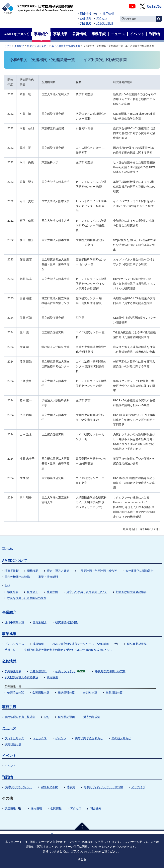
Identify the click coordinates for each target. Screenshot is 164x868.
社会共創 (52, 592)
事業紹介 (19, 46)
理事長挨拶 (12, 571)
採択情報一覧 (66, 692)
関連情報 (52, 677)
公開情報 (86, 18)
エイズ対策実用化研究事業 (66, 46)
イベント (61, 738)
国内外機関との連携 (17, 577)
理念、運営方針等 (58, 571)
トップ (8, 46)
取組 (7, 586)
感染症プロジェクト (38, 46)
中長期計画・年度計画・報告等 (97, 571)
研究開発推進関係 (66, 622)
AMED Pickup (50, 787)
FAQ (47, 717)
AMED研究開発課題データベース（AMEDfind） (85, 644)
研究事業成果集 (137, 644)
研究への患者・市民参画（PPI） (87, 592)
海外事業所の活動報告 (139, 571)
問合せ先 (86, 23)
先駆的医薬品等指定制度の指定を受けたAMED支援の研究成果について (69, 650)
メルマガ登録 (105, 23)
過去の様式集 (92, 717)
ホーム (7, 548)
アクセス (102, 18)
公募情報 (9, 661)
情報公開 (13, 592)
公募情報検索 (13, 671)
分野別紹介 (40, 622)
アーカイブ (138, 787)
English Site (155, 6)
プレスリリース (14, 644)
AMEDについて (14, 561)
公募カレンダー (70, 671)
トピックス (40, 738)
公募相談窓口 (38, 671)
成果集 (71, 787)
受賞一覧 (10, 650)
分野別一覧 (90, 692)
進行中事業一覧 (14, 622)
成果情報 (38, 644)
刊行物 (7, 777)
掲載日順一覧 (114, 692)
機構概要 (33, 571)
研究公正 (33, 592)
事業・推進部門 (48, 577)
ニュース (9, 728)
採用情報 (108, 14)
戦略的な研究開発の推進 (131, 592)
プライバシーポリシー (85, 851)
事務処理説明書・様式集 (110, 671)
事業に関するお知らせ (89, 738)
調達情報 (88, 14)
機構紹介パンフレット (19, 787)
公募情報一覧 (41, 692)
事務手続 (9, 707)
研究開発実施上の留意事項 (21, 677)
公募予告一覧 (16, 692)
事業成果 (9, 634)
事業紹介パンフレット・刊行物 (103, 787)
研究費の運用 (66, 717)
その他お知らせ (121, 738)
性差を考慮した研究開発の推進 (27, 598)
